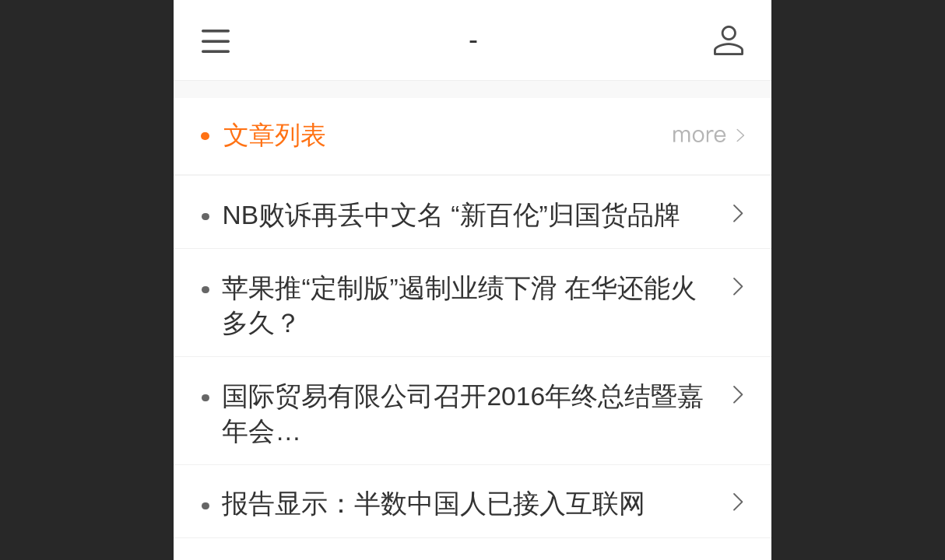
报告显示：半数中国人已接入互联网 (452, 504)
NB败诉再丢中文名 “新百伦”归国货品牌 (451, 215)
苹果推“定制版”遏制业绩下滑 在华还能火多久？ (459, 306)
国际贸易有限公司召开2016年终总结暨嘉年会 (465, 416)
